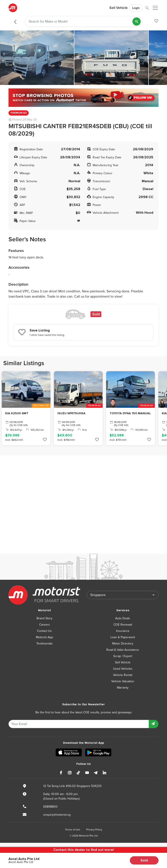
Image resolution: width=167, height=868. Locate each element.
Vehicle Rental (123, 675)
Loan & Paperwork (123, 637)
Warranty (123, 688)
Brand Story (44, 618)
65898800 (50, 807)
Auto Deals (123, 618)
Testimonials (44, 644)
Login (136, 8)
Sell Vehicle (119, 8)
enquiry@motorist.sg (57, 815)
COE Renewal (123, 625)
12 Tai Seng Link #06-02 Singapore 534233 (72, 786)
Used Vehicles (123, 669)
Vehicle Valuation (123, 681)
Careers (44, 625)
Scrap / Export (123, 656)
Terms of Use (73, 830)
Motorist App (44, 637)
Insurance (123, 631)
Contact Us (44, 631)
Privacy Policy (94, 830)
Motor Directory (123, 644)
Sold (144, 860)
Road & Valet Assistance (123, 650)
